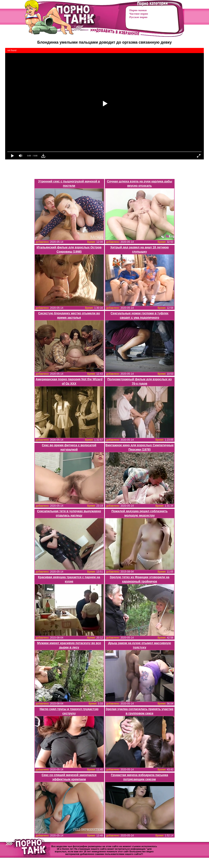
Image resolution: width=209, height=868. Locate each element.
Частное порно (139, 14)
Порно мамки (138, 10)
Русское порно (138, 17)
